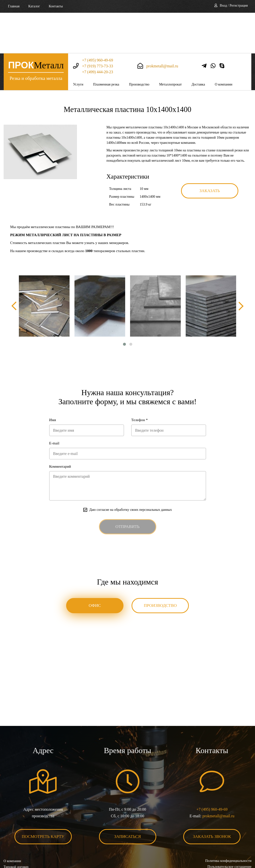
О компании (224, 44)
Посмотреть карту (43, 797)
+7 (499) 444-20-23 (97, 31)
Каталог (34, 6)
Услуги (78, 44)
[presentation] (15, 266)
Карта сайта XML (17, 839)
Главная (14, 6)
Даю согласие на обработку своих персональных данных (130, 470)
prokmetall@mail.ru (162, 25)
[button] (124, 304)
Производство (139, 44)
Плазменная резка (106, 44)
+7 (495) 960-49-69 (97, 19)
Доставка (198, 44)
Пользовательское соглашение (229, 827)
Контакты (56, 6)
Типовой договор (16, 827)
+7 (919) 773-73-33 (97, 25)
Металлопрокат (170, 44)
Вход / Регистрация (234, 6)
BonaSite (246, 849)
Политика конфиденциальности (228, 822)
